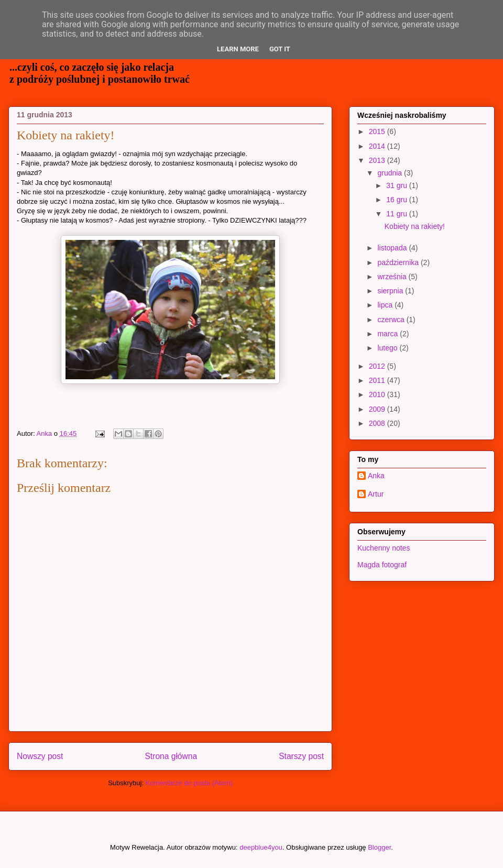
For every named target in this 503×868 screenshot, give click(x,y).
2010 (378, 394)
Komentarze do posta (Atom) (189, 783)
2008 (378, 423)
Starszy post (301, 756)
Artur (376, 494)
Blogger (379, 847)
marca (389, 334)
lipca (386, 305)
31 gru (398, 185)
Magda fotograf (382, 565)
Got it (280, 49)
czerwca (392, 320)
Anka (376, 476)
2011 (378, 380)
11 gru (398, 214)
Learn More (238, 49)
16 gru (398, 200)
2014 (378, 146)
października (399, 262)
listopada (393, 248)
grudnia (391, 173)
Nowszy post (40, 756)
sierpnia (391, 291)
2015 (378, 131)
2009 (378, 409)
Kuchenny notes (384, 548)
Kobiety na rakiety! (415, 226)
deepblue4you (261, 847)
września (393, 277)
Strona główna (171, 756)
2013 (378, 160)
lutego (388, 348)
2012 (378, 366)
